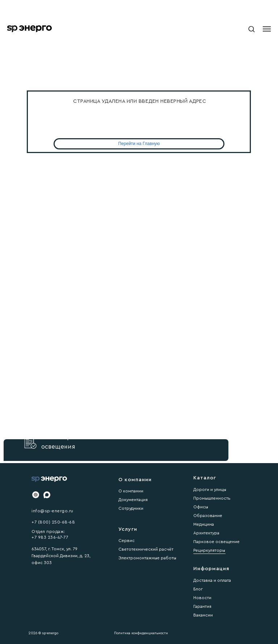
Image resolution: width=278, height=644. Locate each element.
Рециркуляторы (209, 550)
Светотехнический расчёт (146, 549)
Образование (208, 516)
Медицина (204, 524)
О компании (131, 491)
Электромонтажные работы (147, 558)
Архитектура (206, 533)
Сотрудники (131, 508)
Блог (198, 589)
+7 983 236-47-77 (50, 537)
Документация (133, 500)
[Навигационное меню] (267, 29)
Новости (202, 598)
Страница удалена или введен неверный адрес (140, 101)
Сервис (127, 541)
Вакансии (203, 615)
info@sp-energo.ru (52, 511)
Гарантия (202, 606)
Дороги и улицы (210, 490)
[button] (251, 29)
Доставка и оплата (212, 580)
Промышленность (212, 498)
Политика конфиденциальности (141, 633)
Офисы (201, 507)
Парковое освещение (216, 542)
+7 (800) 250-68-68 (53, 522)
